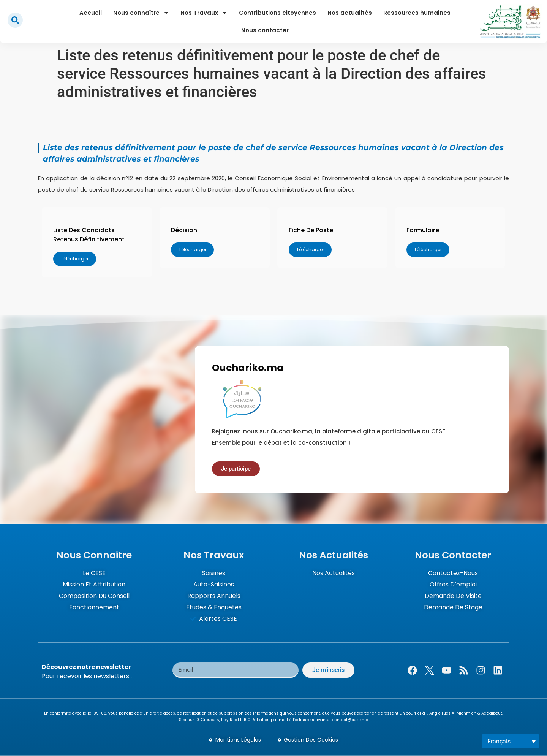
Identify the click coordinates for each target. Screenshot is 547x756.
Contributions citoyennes (277, 13)
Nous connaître (141, 13)
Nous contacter (265, 30)
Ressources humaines (417, 13)
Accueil (91, 13)
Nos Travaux (204, 13)
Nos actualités (350, 13)
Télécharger (75, 259)
